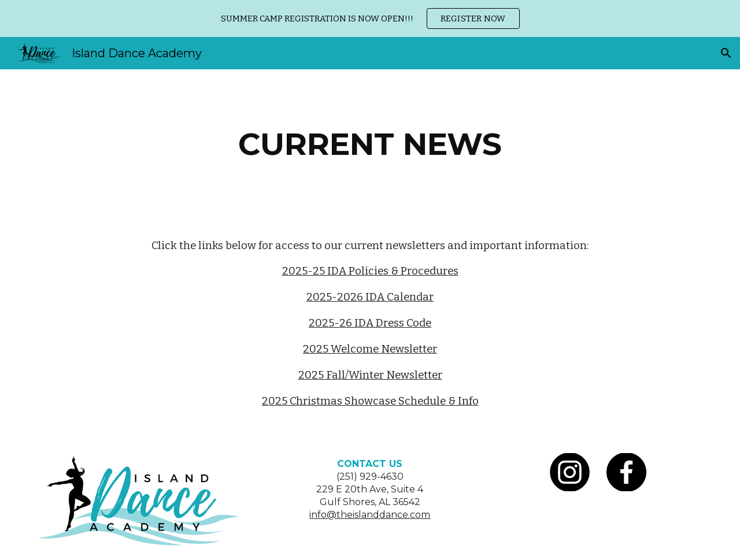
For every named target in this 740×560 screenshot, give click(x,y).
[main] (370, 144)
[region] (370, 18)
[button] (726, 53)
